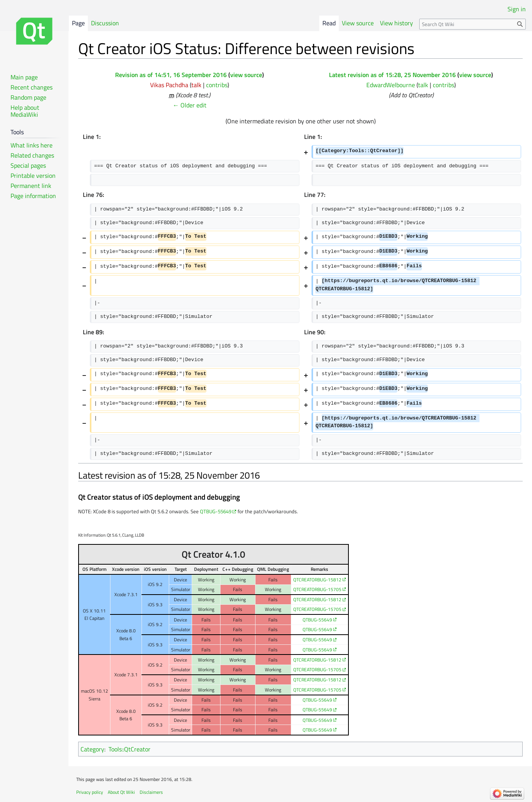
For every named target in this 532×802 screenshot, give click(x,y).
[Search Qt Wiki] (472, 24)
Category (92, 749)
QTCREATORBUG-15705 (317, 589)
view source (246, 75)
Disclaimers (151, 792)
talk (196, 85)
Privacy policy (90, 792)
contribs (217, 85)
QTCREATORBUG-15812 (317, 580)
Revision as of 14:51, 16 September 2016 (171, 75)
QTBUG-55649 (216, 511)
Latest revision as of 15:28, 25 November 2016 (392, 75)
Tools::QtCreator (129, 749)
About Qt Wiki (121, 792)
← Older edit (190, 105)
